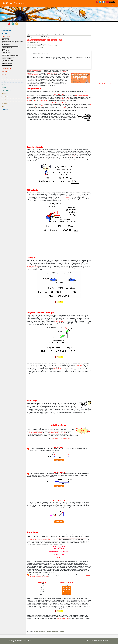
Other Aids (4, 106)
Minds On (4, 84)
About (96, 641)
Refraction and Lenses (7, 65)
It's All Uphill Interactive (36, 433)
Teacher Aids (5, 94)
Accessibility (5, 110)
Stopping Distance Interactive (57, 433)
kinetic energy (43, 100)
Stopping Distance (65, 439)
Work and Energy (6, 45)
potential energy (65, 99)
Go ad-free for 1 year (105, 84)
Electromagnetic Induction (8, 57)
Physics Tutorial (6, 37)
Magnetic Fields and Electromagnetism (11, 56)
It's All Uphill (55, 439)
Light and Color (6, 62)
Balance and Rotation (7, 48)
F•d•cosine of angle (70, 156)
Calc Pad (4, 87)
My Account (6, 6)
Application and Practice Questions (35, 47)
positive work (79, 365)
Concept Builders (6, 81)
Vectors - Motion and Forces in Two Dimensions (13, 41)
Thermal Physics (6, 51)
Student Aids (5, 75)
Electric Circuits (6, 54)
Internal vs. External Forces (33, 43)
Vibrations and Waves (7, 59)
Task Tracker (5, 33)
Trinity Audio (41, 54)
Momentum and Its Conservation (10, 43)
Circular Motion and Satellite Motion (10, 46)
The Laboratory (5, 103)
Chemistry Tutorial (6, 68)
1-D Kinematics (6, 38)
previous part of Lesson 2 (36, 70)
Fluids (4, 49)
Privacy (87, 641)
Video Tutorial (5, 71)
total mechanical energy (53, 73)
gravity (35, 100)
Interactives (5, 78)
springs (29, 100)
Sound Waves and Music (8, 60)
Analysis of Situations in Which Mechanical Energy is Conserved (42, 46)
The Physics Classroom (31, 35)
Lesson (64, 107)
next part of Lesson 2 (62, 618)
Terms (106, 641)
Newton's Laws (5, 40)
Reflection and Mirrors (7, 64)
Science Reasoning (6, 90)
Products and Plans (6, 30)
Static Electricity (6, 52)
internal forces (33, 75)
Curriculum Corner (6, 100)
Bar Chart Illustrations (32, 49)
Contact (91, 641)
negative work (57, 368)
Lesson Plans (5, 97)
